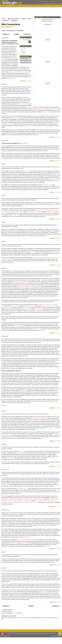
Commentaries (14, 19)
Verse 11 (4, 411)
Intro (5, 38)
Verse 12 (4, 444)
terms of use (11, 631)
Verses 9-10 (5, 336)
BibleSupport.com (11, 613)
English (24, 19)
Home (4, 19)
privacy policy (19, 631)
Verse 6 (3, 242)
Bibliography (24, 53)
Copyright (23, 51)
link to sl (52, 631)
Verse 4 (3, 195)
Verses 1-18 (5, 140)
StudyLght (9, 3)
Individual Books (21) (26, 63)
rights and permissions (31, 631)
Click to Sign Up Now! (54, 1)
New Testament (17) (26, 60)
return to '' (26, 81)
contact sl (40, 631)
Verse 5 (3, 222)
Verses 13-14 (5, 469)
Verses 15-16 (5, 510)
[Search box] (24, 42)
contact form (53, 633)
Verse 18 (4, 568)
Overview (23, 50)
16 (6, 34)
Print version (24, 48)
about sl (46, 631)
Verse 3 (3, 164)
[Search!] (30, 42)
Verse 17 (4, 552)
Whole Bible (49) (25, 58)
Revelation (14, 21)
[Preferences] (60, 6)
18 (27, 34)
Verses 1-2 (4, 84)
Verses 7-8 (4, 268)
